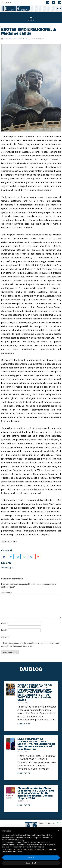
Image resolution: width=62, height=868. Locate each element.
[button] (31, 17)
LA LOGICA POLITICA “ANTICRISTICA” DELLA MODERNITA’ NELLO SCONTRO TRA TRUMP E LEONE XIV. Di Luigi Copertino (36, 744)
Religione (11, 568)
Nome (4, 624)
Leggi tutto (24, 724)
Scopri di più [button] (31, 863)
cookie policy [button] (19, 840)
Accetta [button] (31, 857)
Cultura (4, 568)
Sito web (5, 637)
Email (4, 630)
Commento (6, 593)
